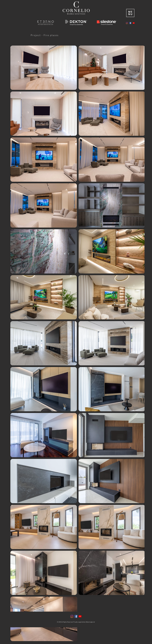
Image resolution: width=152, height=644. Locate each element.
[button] (130, 13)
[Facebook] (130, 23)
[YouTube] (134, 23)
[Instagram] (127, 23)
